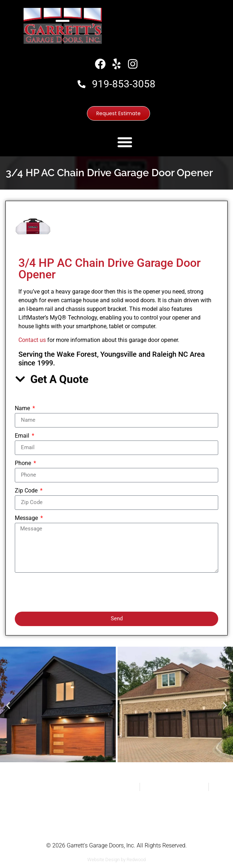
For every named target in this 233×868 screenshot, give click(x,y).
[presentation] (70, 592)
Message (27, 518)
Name (23, 409)
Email (23, 436)
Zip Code (27, 491)
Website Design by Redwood (116, 860)
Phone (24, 463)
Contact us (32, 340)
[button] (125, 142)
